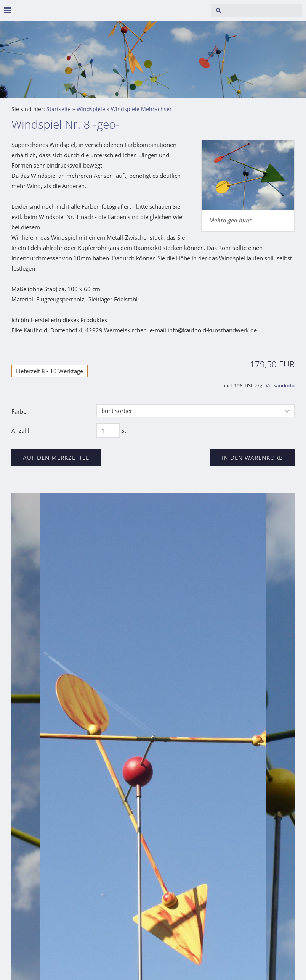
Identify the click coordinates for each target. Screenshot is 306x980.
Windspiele (91, 109)
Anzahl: (21, 430)
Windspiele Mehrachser (141, 109)
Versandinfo (280, 386)
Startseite (59, 109)
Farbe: (20, 411)
